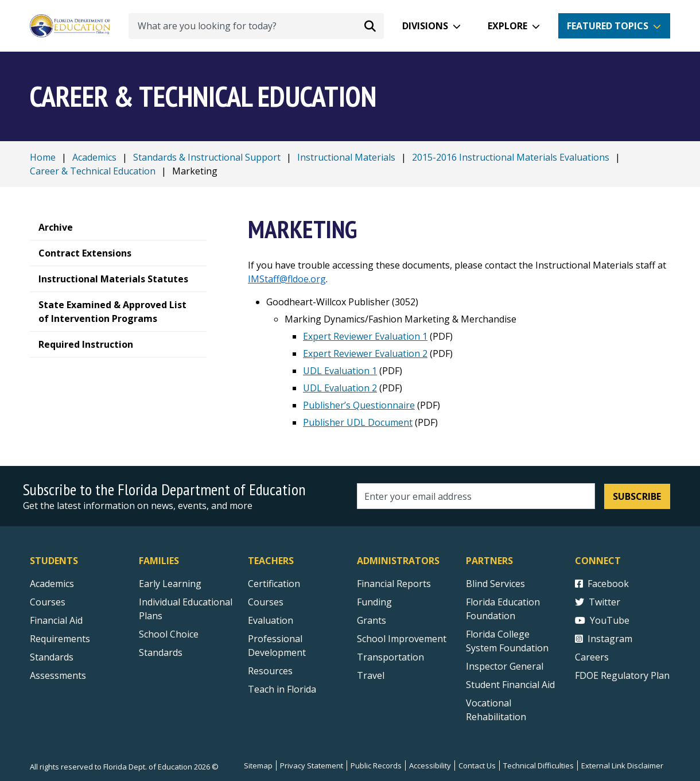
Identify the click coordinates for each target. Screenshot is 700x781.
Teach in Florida (282, 689)
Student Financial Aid (510, 685)
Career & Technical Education (93, 171)
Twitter (598, 602)
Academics (94, 157)
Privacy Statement (312, 766)
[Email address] (476, 496)
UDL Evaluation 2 (340, 388)
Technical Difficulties (538, 766)
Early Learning (170, 584)
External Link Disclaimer (622, 766)
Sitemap (258, 766)
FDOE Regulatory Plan (622, 675)
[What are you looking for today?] (256, 26)
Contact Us (477, 766)
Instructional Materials (346, 157)
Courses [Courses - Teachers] (266, 602)
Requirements (60, 639)
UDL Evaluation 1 (340, 371)
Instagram (604, 639)
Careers (592, 657)
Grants (372, 620)
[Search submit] (370, 26)
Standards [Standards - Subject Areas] (52, 657)
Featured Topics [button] (608, 26)
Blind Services (495, 584)
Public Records (376, 766)
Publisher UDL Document (358, 422)
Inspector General (505, 666)
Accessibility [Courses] (430, 766)
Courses (48, 602)
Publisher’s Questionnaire (359, 405)
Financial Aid (56, 620)
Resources (270, 671)
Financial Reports (394, 584)
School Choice (169, 634)
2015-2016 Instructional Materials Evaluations (511, 157)
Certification (274, 584)
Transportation (390, 657)
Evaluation (271, 620)
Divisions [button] (425, 26)
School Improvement (402, 639)
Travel (371, 675)
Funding (374, 602)
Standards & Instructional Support (207, 157)
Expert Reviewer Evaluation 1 (365, 336)
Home (43, 157)
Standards (161, 652)
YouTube (602, 620)
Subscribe (637, 496)
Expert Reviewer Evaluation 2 (365, 353)
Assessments (58, 675)
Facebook (602, 584)
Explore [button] (507, 26)
